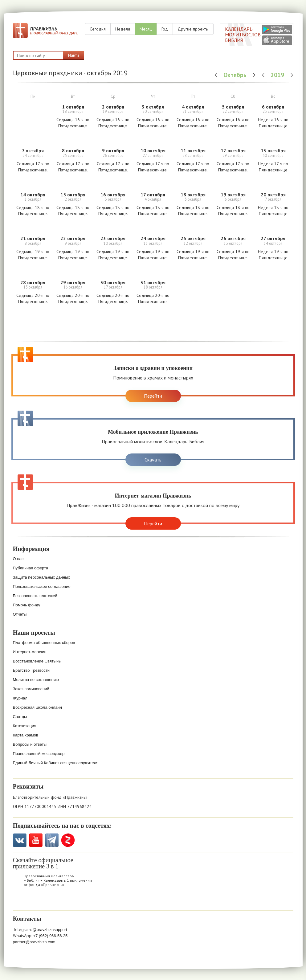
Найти (73, 55)
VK (20, 840)
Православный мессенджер (39, 754)
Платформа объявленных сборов (44, 643)
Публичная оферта (31, 568)
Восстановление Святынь (37, 661)
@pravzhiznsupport (50, 930)
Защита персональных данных (42, 577)
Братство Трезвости (31, 670)
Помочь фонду (27, 605)
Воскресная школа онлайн (37, 707)
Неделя (123, 29)
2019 (278, 75)
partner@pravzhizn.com (34, 942)
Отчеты (20, 614)
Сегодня (98, 29)
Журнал (20, 698)
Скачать (153, 460)
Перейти (153, 396)
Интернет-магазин (30, 652)
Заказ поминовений (31, 689)
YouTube (36, 840)
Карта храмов (26, 735)
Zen (68, 840)
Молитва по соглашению (36, 680)
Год (165, 29)
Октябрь (236, 75)
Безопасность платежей (35, 596)
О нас (18, 559)
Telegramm (52, 840)
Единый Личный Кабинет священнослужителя (56, 763)
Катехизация (25, 726)
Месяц (146, 29)
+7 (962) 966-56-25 (51, 936)
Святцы (20, 717)
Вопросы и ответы (30, 744)
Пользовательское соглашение (42, 586)
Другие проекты (193, 29)
